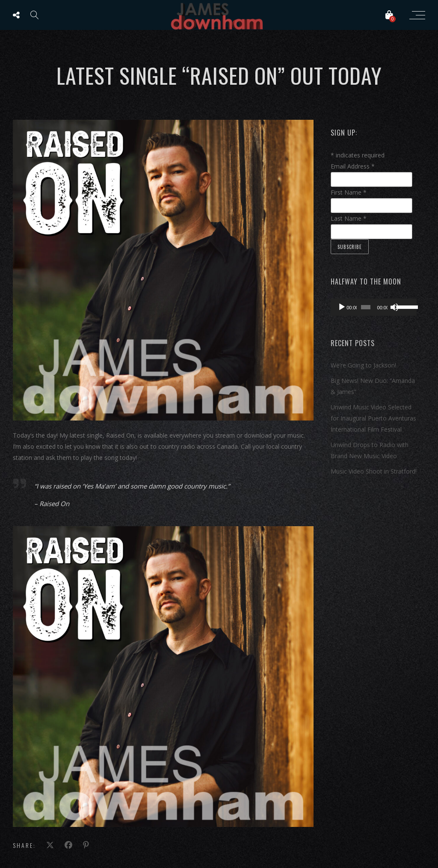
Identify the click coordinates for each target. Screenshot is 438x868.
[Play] (342, 307)
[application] (374, 307)
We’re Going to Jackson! (363, 365)
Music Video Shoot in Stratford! (374, 471)
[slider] (365, 307)
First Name (349, 192)
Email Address (353, 166)
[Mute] (394, 307)
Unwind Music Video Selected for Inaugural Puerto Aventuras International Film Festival (373, 418)
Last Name (349, 218)
